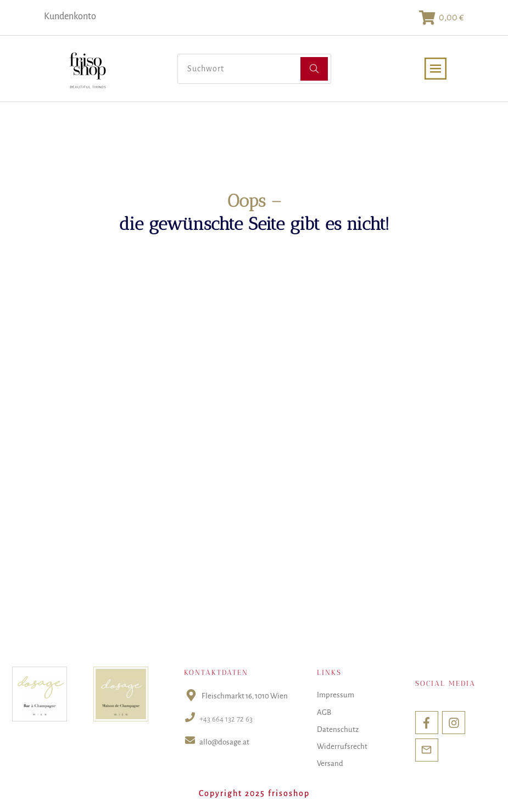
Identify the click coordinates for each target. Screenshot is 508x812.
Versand (330, 763)
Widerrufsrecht (342, 746)
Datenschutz (338, 729)
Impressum (336, 695)
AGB (324, 712)
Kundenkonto (70, 16)
